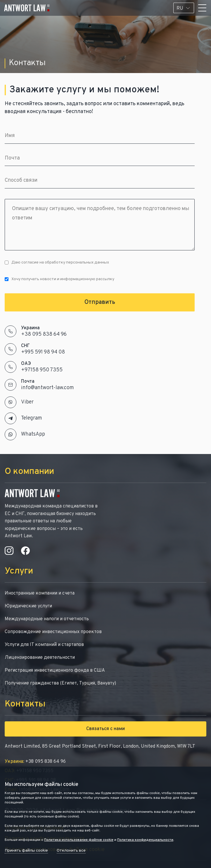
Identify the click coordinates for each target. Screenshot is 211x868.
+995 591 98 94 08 (43, 352)
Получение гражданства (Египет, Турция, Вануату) (60, 683)
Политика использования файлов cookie (79, 840)
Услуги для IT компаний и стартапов (44, 645)
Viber (27, 402)
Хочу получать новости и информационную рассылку (59, 279)
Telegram (32, 418)
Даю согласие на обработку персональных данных (57, 263)
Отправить (100, 302)
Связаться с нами (105, 729)
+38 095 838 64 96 (44, 334)
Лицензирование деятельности (40, 658)
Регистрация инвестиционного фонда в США (55, 671)
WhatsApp (33, 434)
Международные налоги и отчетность (47, 619)
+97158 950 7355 (42, 370)
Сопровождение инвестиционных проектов (53, 632)
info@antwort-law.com (47, 388)
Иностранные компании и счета (40, 593)
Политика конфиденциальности (145, 840)
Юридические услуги (28, 606)
